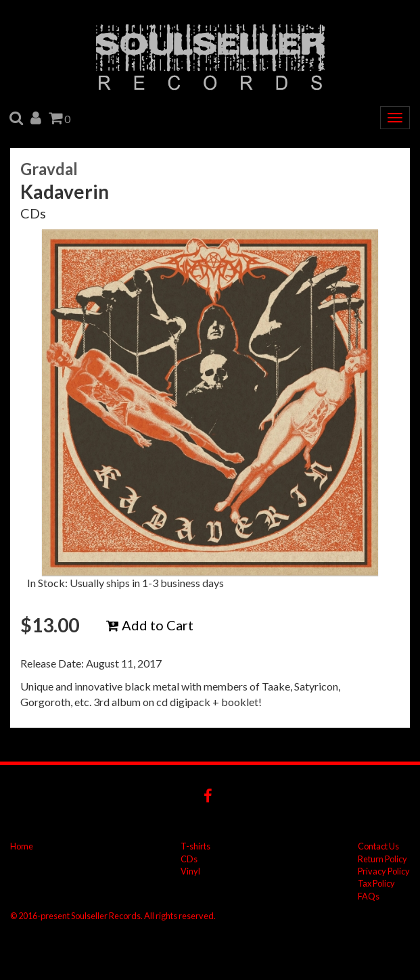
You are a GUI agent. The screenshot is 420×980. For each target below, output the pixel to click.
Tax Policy (376, 883)
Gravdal (49, 169)
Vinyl (190, 871)
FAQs (369, 896)
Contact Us (378, 846)
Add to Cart (150, 625)
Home (22, 846)
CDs (189, 859)
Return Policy (382, 859)
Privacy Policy (384, 871)
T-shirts (195, 846)
